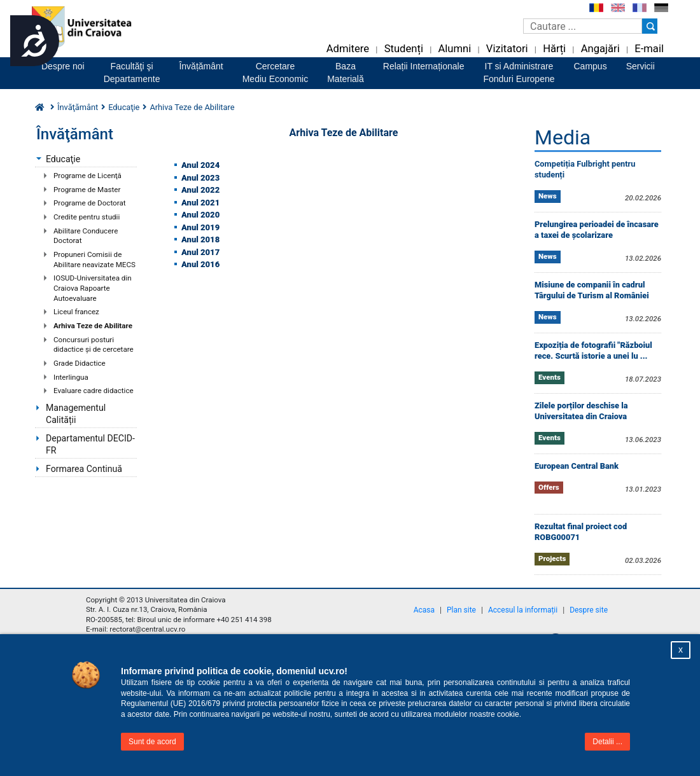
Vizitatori (507, 49)
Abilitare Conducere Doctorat (86, 236)
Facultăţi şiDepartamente (132, 73)
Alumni (454, 49)
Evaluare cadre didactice (94, 391)
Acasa (424, 610)
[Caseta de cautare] (583, 26)
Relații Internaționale (424, 66)
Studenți (404, 49)
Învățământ (201, 66)
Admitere (348, 49)
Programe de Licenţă (87, 176)
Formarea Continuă (84, 469)
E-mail (649, 49)
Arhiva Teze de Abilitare (93, 326)
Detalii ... (607, 742)
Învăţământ (78, 107)
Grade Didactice (80, 363)
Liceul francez (76, 312)
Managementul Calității (76, 414)
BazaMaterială (346, 73)
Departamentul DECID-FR (90, 444)
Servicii (640, 66)
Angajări (600, 49)
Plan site (461, 610)
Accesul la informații (523, 610)
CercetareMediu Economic (276, 73)
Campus (591, 66)
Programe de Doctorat (90, 203)
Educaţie (63, 159)
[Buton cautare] (650, 26)
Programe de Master (87, 190)
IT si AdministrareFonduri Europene (519, 73)
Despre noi (63, 66)
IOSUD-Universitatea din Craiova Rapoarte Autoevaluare (93, 288)
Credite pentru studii (87, 217)
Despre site (589, 610)
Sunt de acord (152, 742)
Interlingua (71, 377)
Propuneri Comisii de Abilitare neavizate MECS (94, 260)
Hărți (554, 49)
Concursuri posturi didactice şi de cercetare (94, 345)
